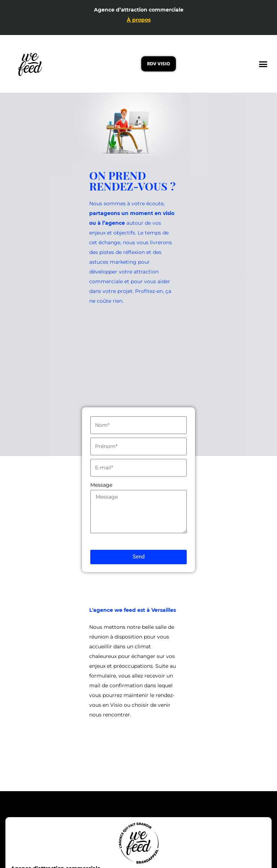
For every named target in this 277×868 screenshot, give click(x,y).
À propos (139, 20)
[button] (263, 64)
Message (101, 485)
